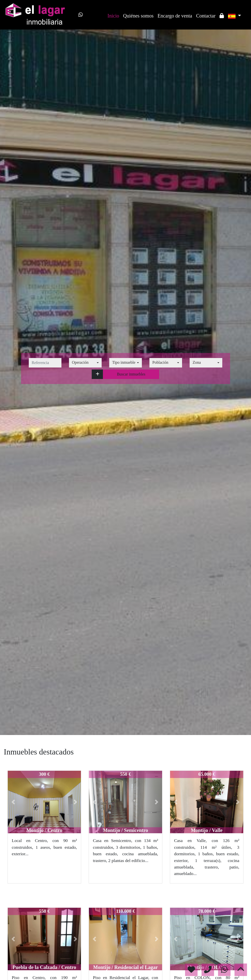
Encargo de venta (175, 16)
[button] (98, 374)
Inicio (113, 16)
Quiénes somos (138, 16)
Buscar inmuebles (131, 374)
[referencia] (45, 363)
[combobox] (85, 363)
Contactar (206, 16)
